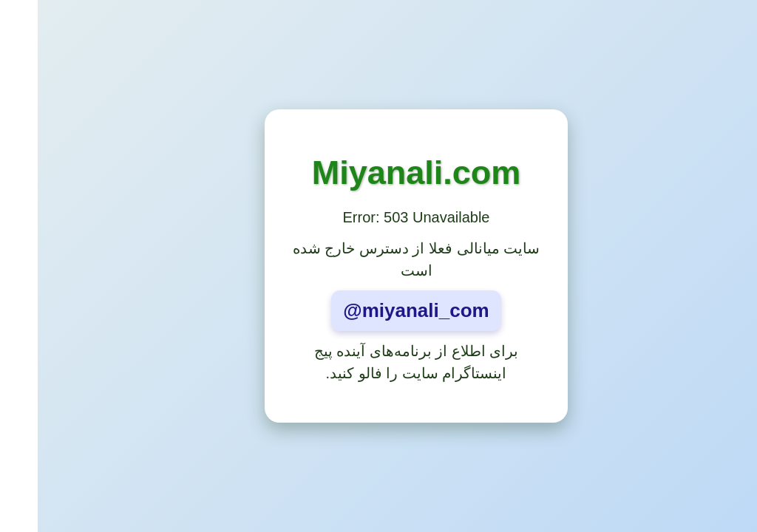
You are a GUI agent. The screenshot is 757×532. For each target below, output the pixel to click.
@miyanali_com (378, 310)
